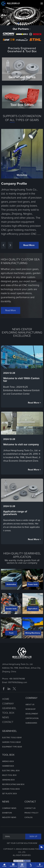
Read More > (34, 410)
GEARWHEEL (9, 738)
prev (6, 18)
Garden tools (11, 616)
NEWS (6, 809)
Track (11, 640)
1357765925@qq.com (17, 689)
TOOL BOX (8, 762)
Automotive (11, 591)
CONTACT (30, 809)
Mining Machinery (33, 640)
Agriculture (33, 616)
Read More (29, 252)
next (38, 18)
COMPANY (31, 705)
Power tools (33, 591)
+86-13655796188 (17, 686)
